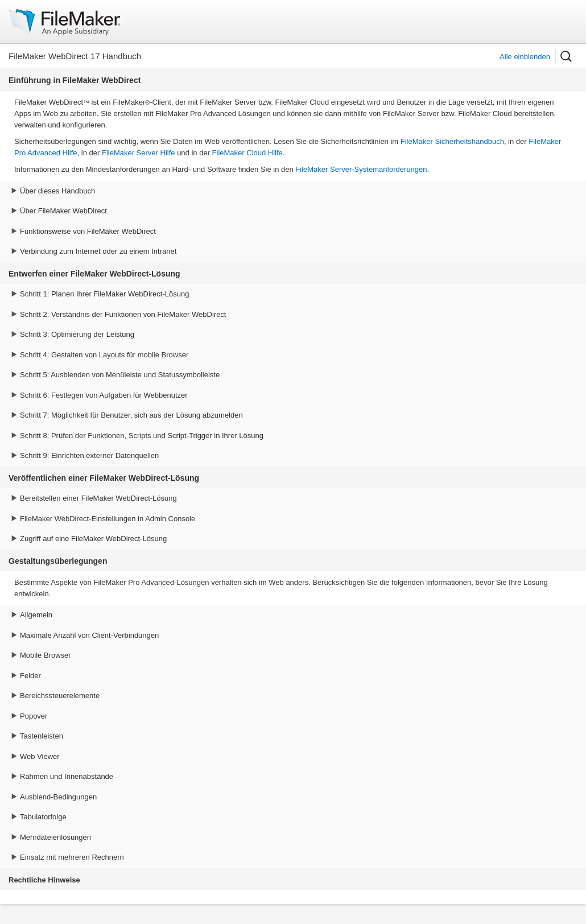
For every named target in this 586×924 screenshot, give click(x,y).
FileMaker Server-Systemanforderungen (361, 169)
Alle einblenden (525, 57)
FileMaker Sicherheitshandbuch (452, 141)
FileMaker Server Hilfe (139, 153)
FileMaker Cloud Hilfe (247, 153)
